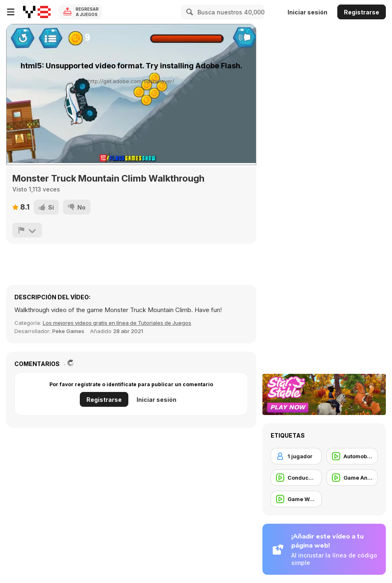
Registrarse (362, 12)
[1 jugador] (296, 456)
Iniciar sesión (307, 12)
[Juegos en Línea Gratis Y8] (37, 12)
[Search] (188, 12)
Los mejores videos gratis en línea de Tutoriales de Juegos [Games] (117, 323)
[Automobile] (352, 456)
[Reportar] (27, 230)
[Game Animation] (352, 478)
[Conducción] (296, 478)
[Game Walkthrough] (296, 499)
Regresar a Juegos (87, 12)
